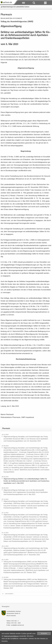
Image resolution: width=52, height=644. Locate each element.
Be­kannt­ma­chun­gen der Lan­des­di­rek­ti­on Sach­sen (16, 7)
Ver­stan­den (44, 633)
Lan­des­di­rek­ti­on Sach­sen (14, 611)
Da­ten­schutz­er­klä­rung (11, 636)
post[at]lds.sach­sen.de (18, 625)
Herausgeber (6, 607)
